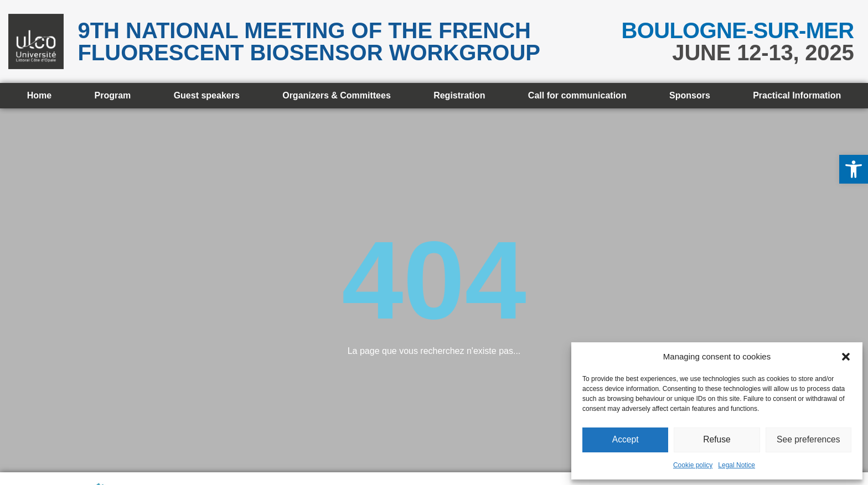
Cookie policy (693, 465)
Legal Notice (737, 465)
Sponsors (690, 95)
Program (112, 95)
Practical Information (797, 95)
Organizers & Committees (337, 95)
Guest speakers (207, 95)
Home (39, 95)
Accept (626, 440)
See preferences (808, 440)
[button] (854, 169)
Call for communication (577, 95)
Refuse (717, 440)
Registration (459, 95)
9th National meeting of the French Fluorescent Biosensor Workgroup (309, 41)
